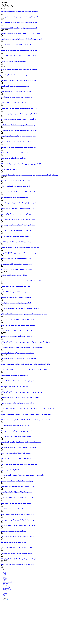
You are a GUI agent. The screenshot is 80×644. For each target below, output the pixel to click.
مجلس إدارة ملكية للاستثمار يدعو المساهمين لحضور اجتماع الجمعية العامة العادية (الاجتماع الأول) (25, 370)
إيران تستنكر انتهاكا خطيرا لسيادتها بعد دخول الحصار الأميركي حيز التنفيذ (19, 11)
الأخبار (5, 575)
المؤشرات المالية (7, 589)
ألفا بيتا (5, 597)
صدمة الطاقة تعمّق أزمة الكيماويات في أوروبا (12, 470)
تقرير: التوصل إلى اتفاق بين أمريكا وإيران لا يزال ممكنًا (14, 197)
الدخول (2, 570)
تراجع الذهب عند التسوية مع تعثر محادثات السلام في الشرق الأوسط (18, 125)
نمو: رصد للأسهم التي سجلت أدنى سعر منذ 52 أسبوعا (14, 375)
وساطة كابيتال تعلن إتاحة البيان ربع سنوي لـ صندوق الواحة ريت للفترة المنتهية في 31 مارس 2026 (25, 364)
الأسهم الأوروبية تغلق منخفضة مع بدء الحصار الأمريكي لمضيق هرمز (18, 192)
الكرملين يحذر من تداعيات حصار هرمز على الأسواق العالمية (16, 503)
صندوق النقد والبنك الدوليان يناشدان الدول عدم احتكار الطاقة (16, 91)
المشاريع (5, 594)
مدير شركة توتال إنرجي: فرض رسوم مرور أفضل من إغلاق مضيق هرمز (19, 22)
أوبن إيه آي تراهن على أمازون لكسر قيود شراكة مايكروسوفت (16, 336)
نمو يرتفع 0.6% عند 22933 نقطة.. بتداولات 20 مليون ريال (15, 425)
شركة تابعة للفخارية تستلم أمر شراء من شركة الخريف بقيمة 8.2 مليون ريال (20, 308)
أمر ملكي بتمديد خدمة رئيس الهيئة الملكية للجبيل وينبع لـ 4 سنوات (17, 403)
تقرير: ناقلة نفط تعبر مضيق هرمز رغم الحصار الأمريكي (15, 86)
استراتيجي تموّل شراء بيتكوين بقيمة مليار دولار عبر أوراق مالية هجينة (18, 203)
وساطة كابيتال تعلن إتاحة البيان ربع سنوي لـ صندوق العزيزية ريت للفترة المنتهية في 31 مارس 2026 (26, 414)
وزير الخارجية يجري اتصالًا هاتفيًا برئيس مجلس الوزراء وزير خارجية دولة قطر (20, 50)
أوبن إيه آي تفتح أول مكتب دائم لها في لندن (12, 509)
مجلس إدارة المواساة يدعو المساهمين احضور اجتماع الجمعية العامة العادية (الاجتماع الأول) (24, 392)
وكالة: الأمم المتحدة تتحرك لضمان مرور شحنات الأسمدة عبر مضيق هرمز (19, 219)
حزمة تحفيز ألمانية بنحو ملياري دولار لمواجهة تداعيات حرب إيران (17, 553)
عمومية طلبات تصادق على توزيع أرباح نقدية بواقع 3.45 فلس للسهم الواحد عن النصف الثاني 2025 (25, 164)
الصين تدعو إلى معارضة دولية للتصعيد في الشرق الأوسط (15, 181)
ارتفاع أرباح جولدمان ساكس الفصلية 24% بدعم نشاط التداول (16, 436)
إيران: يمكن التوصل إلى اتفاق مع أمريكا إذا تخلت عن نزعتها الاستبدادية (19, 108)
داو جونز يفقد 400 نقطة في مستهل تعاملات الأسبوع (14, 292)
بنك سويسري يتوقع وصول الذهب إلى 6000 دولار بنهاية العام (16, 297)
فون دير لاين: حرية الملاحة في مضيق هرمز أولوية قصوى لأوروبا (17, 498)
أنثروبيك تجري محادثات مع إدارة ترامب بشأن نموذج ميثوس (16, 45)
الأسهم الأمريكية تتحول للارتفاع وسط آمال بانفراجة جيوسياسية (17, 142)
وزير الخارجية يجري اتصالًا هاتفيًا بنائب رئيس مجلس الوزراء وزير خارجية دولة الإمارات (22, 39)
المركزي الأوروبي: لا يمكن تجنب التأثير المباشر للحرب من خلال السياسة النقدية (21, 397)
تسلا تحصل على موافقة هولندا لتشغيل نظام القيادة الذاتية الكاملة (17, 208)
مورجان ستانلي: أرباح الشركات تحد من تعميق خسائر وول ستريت (17, 514)
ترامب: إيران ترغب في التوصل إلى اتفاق (11, 169)
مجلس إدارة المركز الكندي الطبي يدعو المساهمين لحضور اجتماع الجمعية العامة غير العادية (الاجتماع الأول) (28, 409)
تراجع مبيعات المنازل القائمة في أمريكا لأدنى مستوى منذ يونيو (16, 264)
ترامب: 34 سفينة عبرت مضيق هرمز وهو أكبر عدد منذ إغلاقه (16, 153)
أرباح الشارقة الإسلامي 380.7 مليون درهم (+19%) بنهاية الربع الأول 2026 (19, 359)
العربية (5, 600)
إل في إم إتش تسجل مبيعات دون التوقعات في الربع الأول (15, 186)
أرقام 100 (5, 577)
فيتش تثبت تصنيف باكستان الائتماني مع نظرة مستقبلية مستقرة (17, 481)
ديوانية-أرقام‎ (6, 583)
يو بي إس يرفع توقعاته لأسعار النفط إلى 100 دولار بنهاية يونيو (16, 242)
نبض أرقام (5, 576)
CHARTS (5, 579)
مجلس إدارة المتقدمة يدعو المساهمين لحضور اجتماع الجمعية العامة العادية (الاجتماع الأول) (24, 314)
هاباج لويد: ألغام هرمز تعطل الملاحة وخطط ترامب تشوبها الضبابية (17, 486)
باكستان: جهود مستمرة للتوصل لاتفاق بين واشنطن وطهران (16, 286)
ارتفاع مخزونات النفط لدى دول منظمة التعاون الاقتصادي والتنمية (17, 381)
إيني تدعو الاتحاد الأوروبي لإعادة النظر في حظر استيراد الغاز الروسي (18, 80)
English (6, 598)
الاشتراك (5, 572)
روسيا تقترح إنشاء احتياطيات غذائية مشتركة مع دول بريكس (16, 453)
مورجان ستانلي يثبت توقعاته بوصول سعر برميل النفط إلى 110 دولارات (19, 253)
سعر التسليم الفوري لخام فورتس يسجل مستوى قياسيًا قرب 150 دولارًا (19, 464)
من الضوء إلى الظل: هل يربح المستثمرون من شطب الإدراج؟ (16, 270)
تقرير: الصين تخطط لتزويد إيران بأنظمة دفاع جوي (13, 103)
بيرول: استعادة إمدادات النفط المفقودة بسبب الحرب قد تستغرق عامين (19, 130)
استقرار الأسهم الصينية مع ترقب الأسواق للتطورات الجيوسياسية (17, 537)
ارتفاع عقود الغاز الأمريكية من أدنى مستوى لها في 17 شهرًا (16, 303)
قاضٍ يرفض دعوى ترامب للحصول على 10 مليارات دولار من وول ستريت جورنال (21, 281)
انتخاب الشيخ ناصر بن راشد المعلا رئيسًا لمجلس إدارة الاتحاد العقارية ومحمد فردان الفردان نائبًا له (25, 420)
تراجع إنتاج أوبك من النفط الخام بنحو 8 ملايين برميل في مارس (16, 231)
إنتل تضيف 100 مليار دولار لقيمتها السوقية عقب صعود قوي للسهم (17, 320)
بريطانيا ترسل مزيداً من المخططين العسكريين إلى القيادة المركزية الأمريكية (20, 33)
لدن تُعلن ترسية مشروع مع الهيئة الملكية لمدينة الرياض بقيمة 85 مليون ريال (20, 331)
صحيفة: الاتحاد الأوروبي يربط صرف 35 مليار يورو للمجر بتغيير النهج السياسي (20, 114)
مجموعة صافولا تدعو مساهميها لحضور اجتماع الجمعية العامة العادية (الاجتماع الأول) (22, 347)
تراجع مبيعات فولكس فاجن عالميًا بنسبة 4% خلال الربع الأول (16, 548)
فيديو (4, 584)
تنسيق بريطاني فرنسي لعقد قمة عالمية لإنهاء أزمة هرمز (15, 75)
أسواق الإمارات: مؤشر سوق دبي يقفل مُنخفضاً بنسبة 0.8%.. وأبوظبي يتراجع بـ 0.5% (22, 475)
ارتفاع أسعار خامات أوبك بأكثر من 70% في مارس (13, 158)
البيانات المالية (6, 588)
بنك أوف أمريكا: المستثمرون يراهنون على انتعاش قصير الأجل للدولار (18, 119)
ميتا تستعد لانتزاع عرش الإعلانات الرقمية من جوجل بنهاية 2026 (17, 97)
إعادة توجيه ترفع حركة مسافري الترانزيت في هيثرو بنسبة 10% (17, 431)
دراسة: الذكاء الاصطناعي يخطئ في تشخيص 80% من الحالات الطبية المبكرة (20, 56)
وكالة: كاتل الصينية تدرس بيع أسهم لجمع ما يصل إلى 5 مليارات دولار (18, 325)
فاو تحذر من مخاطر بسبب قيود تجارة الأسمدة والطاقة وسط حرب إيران (19, 28)
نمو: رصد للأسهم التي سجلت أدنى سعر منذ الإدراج (13, 542)
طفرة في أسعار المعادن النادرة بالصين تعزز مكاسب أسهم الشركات (18, 564)
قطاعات (5, 586)
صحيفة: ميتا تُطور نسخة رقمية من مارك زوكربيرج (13, 61)
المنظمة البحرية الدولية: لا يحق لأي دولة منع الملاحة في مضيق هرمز (18, 225)
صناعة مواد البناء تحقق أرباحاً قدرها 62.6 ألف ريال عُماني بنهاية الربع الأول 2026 (21, 442)
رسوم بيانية (6, 596)
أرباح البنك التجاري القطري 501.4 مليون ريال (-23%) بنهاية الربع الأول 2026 (20, 247)
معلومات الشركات (7, 587)
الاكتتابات (5, 592)
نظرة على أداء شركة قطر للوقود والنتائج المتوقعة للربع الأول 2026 (17, 353)
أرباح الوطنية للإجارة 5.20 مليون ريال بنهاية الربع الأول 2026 (16, 459)
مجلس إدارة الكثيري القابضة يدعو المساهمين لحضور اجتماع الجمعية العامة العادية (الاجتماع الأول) (26, 342)
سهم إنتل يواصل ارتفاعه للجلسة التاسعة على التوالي (14, 275)
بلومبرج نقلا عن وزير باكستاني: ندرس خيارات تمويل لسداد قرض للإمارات (19, 17)
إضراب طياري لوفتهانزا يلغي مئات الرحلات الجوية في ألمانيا (16, 258)
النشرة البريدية (7, 582)
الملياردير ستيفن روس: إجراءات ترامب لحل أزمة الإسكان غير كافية (18, 525)
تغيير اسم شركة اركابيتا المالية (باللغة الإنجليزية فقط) (14, 386)
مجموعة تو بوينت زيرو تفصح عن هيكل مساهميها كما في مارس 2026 (18, 136)
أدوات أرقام (6, 581)
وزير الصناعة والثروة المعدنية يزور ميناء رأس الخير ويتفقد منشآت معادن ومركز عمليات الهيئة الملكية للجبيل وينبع (29, 175)
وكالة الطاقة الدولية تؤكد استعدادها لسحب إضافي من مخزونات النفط (18, 147)
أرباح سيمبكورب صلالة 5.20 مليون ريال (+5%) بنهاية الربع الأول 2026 (18, 448)
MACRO (5, 578)
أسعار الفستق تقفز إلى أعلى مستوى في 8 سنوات (13, 531)
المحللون (5, 591)
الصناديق (5, 593)
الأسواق (5, 573)
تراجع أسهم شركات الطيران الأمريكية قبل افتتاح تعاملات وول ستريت (18, 520)
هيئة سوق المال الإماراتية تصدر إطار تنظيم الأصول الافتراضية (16, 492)
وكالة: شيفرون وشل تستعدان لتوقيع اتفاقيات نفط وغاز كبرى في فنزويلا (19, 69)
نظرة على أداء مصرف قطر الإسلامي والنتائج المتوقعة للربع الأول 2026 (18, 559)
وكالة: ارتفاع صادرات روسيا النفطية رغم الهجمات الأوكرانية (16, 236)
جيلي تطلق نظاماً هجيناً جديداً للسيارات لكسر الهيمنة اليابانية (16, 214)
